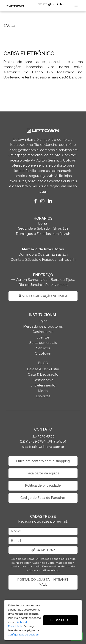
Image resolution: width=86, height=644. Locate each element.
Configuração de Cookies (23, 635)
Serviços (43, 348)
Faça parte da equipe (43, 473)
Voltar (10, 26)
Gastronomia (43, 332)
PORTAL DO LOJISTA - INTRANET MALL (43, 582)
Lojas (43, 321)
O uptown (43, 353)
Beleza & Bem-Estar (43, 369)
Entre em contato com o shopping (43, 461)
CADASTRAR (43, 550)
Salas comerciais (43, 343)
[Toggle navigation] (76, 6)
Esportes (43, 396)
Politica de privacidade (43, 485)
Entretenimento (43, 385)
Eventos (43, 337)
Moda (43, 391)
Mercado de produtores (43, 326)
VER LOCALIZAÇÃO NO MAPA (43, 296)
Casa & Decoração (43, 374)
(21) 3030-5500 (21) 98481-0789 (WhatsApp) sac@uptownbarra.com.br (43, 442)
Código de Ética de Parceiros (43, 498)
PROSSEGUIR (61, 620)
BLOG (43, 363)
